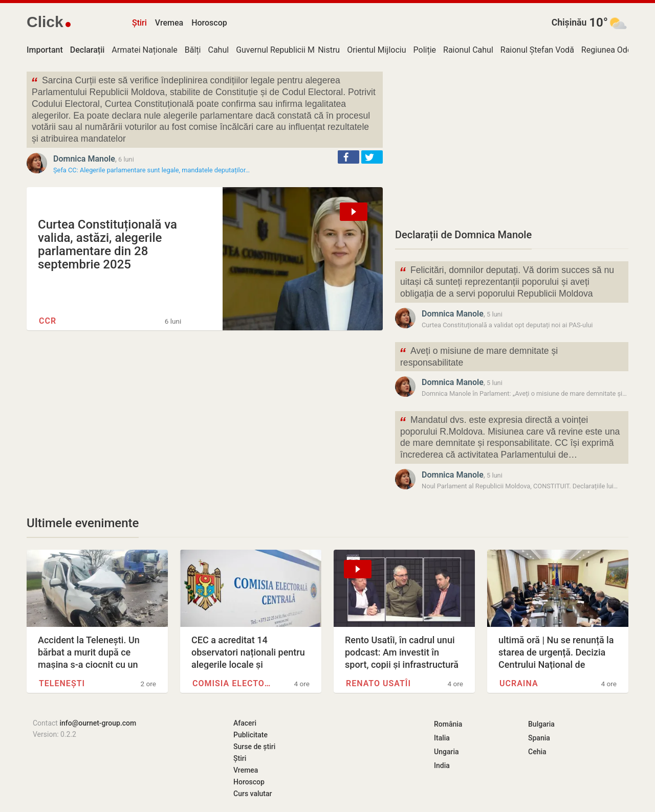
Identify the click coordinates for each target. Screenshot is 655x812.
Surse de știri (254, 747)
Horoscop (209, 23)
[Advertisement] (512, 143)
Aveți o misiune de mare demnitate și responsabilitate (478, 356)
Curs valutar (253, 794)
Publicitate (250, 735)
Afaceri (245, 723)
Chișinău (569, 22)
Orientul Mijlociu (376, 50)
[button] (348, 157)
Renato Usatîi (378, 683)
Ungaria (446, 752)
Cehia (537, 752)
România (448, 724)
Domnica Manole (84, 159)
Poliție (425, 50)
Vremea (169, 23)
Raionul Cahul (468, 50)
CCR (48, 321)
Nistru (329, 50)
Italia (442, 738)
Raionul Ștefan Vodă (537, 50)
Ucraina (519, 683)
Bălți (193, 50)
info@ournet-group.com (98, 723)
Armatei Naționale (144, 50)
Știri (139, 23)
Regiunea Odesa (611, 50)
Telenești (62, 683)
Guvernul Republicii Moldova (287, 50)
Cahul (218, 50)
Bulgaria (541, 724)
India (442, 765)
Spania (539, 738)
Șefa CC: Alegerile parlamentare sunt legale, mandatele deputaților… (151, 170)
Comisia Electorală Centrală (233, 683)
